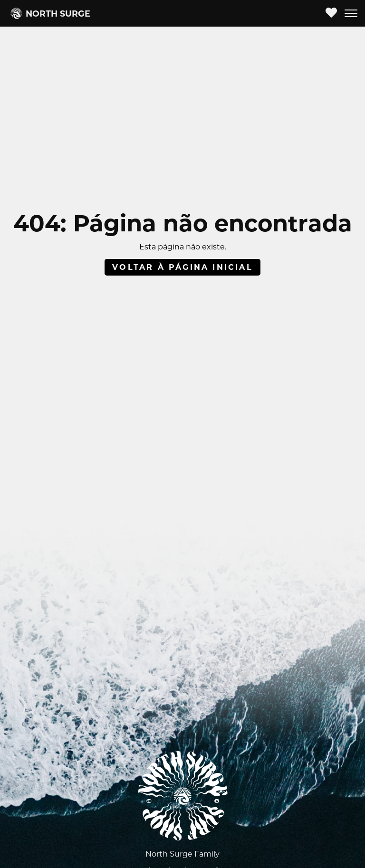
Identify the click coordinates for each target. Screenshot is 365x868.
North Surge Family (182, 854)
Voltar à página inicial (182, 267)
